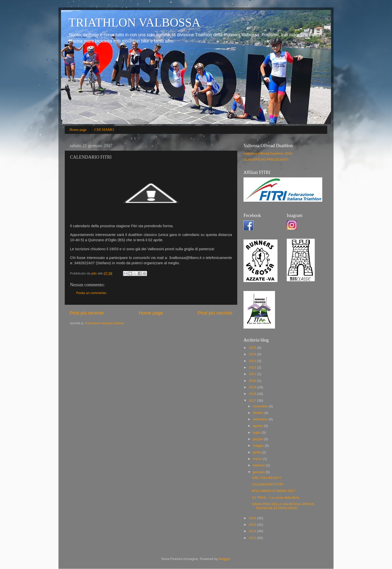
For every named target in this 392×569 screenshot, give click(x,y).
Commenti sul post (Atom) (104, 323)
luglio (257, 433)
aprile (257, 452)
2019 (253, 387)
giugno (258, 439)
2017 (253, 400)
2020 (253, 381)
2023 (253, 361)
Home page (78, 130)
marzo (258, 459)
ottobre (258, 413)
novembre (261, 406)
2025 (253, 348)
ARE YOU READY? (267, 478)
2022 (253, 367)
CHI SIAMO (104, 130)
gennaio (259, 472)
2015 (253, 525)
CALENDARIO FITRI (268, 484)
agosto (258, 426)
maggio (259, 446)
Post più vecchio (215, 313)
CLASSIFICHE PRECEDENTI (266, 160)
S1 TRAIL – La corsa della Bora (276, 498)
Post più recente (87, 313)
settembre (261, 419)
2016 (253, 518)
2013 (253, 538)
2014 (253, 531)
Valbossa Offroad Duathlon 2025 (268, 154)
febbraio (259, 465)
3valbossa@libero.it (185, 258)
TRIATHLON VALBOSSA (134, 22)
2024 (253, 354)
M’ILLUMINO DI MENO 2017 (274, 491)
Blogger (224, 559)
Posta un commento (91, 293)
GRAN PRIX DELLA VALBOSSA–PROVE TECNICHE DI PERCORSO (283, 506)
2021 (253, 374)
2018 (253, 394)
